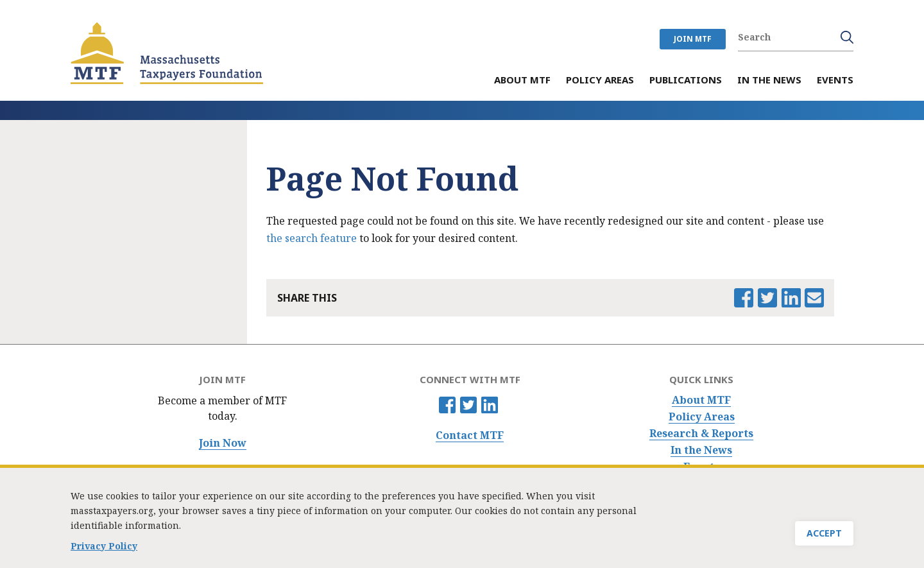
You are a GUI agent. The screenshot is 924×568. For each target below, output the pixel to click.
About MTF (701, 400)
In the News (701, 450)
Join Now (223, 443)
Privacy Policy (104, 546)
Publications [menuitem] (686, 81)
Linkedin (490, 405)
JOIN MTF (693, 39)
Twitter (468, 405)
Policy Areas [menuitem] (600, 81)
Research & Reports (701, 434)
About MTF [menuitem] (522, 81)
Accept (824, 533)
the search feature (312, 238)
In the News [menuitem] (769, 81)
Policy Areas (702, 417)
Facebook (447, 405)
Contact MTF (470, 435)
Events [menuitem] (835, 81)
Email (814, 298)
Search (847, 37)
